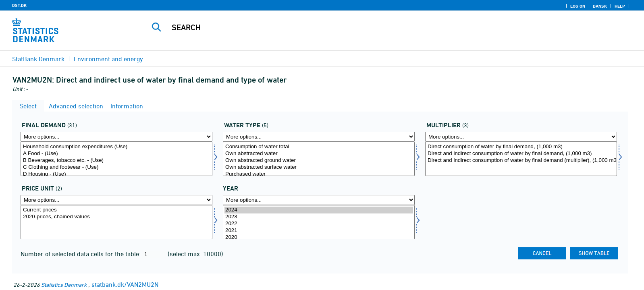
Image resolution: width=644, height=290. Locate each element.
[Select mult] (521, 159)
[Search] (370, 27)
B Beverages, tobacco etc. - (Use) (116, 161)
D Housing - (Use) (116, 174)
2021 (319, 231)
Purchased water (319, 174)
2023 (319, 217)
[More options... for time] (319, 200)
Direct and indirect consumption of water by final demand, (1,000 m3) (521, 154)
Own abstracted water (319, 154)
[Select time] (319, 222)
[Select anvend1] (116, 159)
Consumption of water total (319, 147)
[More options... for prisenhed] (116, 200)
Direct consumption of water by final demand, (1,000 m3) (521, 147)
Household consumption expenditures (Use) (116, 147)
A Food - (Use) (116, 154)
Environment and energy (108, 59)
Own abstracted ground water (319, 161)
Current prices (116, 210)
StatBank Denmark (38, 59)
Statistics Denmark (64, 285)
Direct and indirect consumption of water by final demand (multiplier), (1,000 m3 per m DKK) (521, 161)
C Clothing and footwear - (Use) (116, 167)
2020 (319, 237)
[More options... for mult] (521, 137)
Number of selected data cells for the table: (81, 254)
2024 (319, 210)
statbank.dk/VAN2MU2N (125, 284)
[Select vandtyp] (319, 159)
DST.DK (19, 5)
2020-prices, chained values (116, 217)
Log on (578, 6)
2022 (319, 224)
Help (620, 6)
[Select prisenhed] (116, 222)
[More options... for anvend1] (116, 137)
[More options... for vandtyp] (319, 137)
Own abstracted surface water (319, 167)
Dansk (600, 6)
